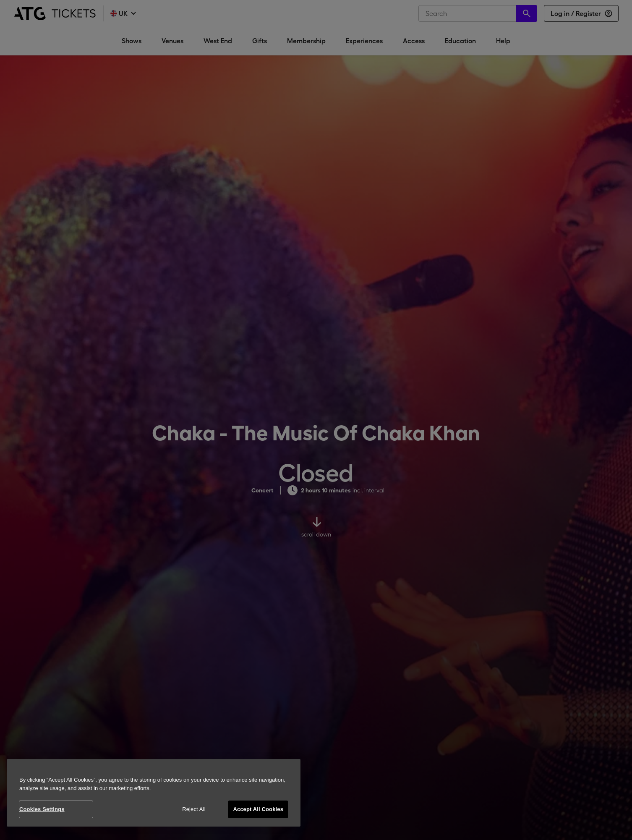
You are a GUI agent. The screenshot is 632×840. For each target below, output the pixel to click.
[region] (154, 793)
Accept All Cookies (258, 809)
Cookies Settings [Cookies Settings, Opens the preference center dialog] (42, 809)
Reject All (194, 809)
